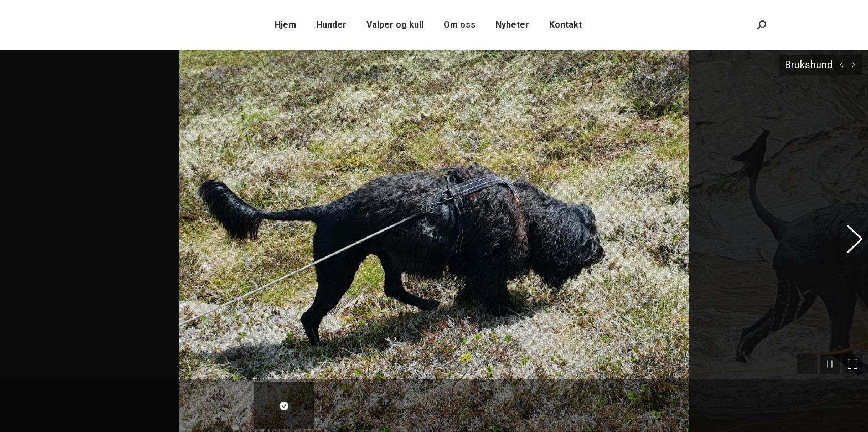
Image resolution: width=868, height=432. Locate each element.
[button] (849, 237)
